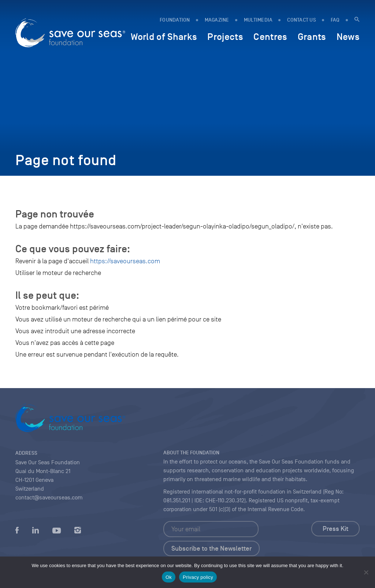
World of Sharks (164, 37)
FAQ (335, 20)
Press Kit (335, 529)
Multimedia (258, 20)
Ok (169, 577)
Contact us (302, 20)
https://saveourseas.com (125, 261)
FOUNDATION (175, 20)
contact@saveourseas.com (49, 498)
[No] (366, 572)
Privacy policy (198, 577)
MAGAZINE (217, 20)
